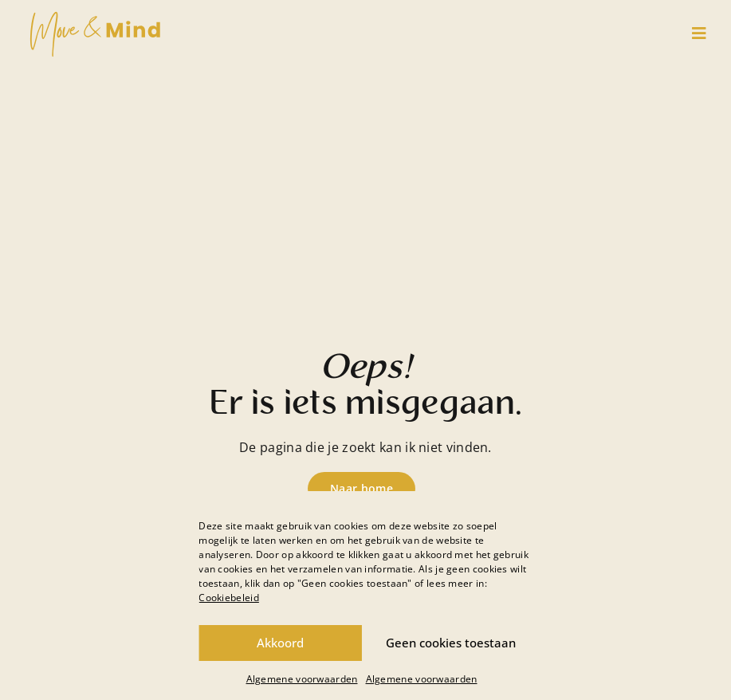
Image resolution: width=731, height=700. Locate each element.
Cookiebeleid (229, 598)
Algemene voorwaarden (302, 679)
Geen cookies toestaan (451, 643)
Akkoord (280, 643)
